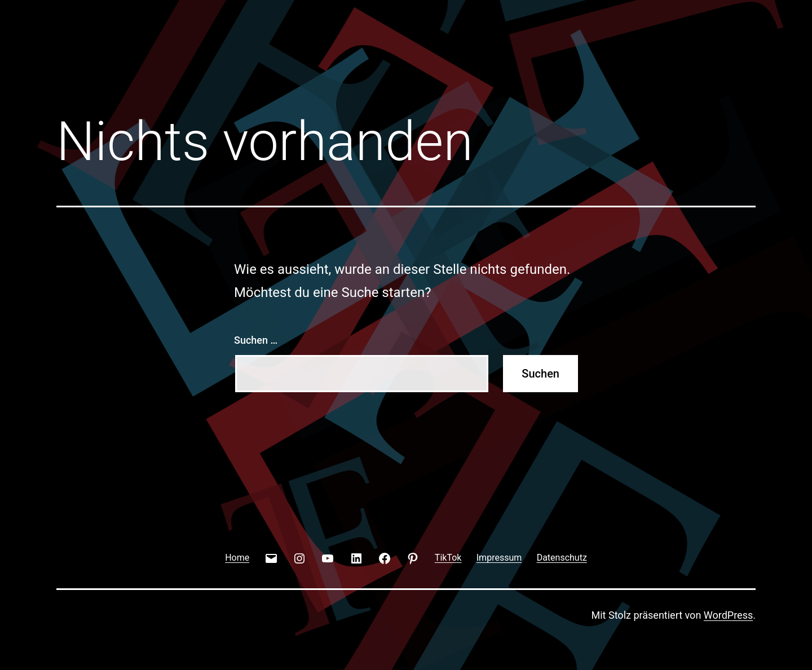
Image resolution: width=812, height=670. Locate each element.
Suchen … (256, 340)
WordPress (728, 615)
